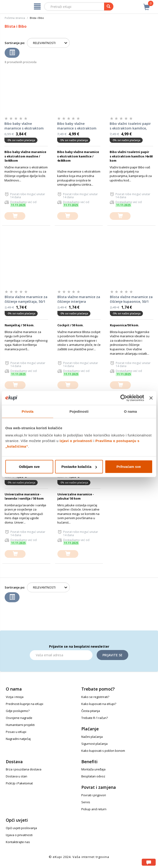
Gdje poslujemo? (18, 711)
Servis (86, 802)
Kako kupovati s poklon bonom (103, 751)
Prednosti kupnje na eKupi (25, 704)
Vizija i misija (15, 697)
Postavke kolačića (79, 467)
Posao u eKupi (16, 732)
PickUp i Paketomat (19, 783)
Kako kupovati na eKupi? (99, 704)
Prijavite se (112, 655)
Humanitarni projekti (20, 725)
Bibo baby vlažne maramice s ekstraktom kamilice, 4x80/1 (77, 126)
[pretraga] (109, 7)
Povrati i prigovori (94, 795)
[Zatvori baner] (151, 398)
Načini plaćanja (92, 737)
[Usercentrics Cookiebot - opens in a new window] (124, 398)
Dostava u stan (16, 776)
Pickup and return (94, 809)
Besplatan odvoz (93, 776)
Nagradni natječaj (18, 739)
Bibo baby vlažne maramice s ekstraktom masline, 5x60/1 (24, 126)
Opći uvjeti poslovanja (21, 828)
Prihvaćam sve (129, 467)
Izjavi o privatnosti (76, 441)
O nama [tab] (131, 411)
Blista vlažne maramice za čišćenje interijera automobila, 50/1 (79, 299)
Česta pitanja (91, 711)
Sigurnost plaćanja (94, 744)
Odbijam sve (29, 467)
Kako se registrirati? (95, 697)
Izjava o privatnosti (19, 835)
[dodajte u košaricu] (15, 216)
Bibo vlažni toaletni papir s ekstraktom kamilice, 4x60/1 (130, 126)
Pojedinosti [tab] (79, 411)
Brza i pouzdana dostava (24, 769)
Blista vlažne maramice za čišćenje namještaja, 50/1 (26, 299)
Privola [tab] (28, 411)
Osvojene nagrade (19, 718)
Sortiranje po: (15, 43)
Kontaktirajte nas (18, 842)
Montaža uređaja (93, 769)
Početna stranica (15, 18)
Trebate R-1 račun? (95, 718)
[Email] (61, 655)
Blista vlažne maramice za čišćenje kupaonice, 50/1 (131, 299)
